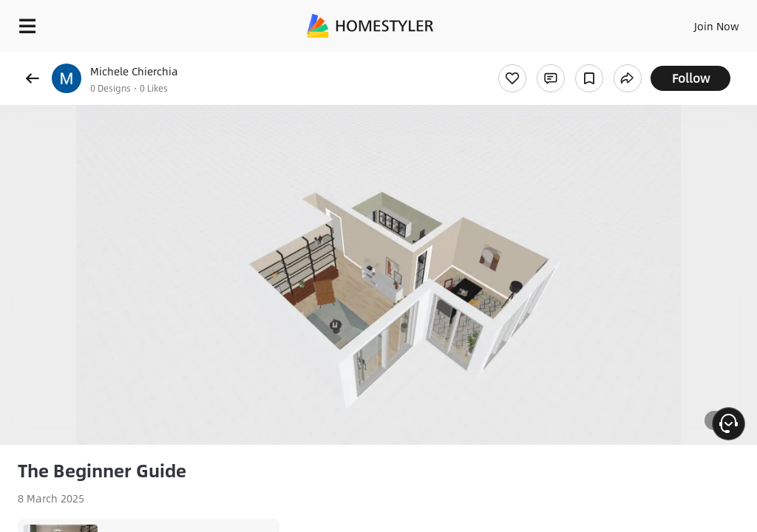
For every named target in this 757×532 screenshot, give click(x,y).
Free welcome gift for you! (687, 59)
